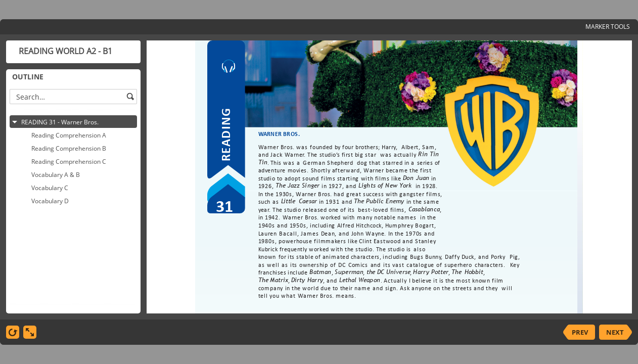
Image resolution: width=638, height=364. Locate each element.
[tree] (73, 207)
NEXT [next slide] (615, 332)
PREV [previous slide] (580, 332)
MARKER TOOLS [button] (608, 27)
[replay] (13, 332)
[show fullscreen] (30, 332)
